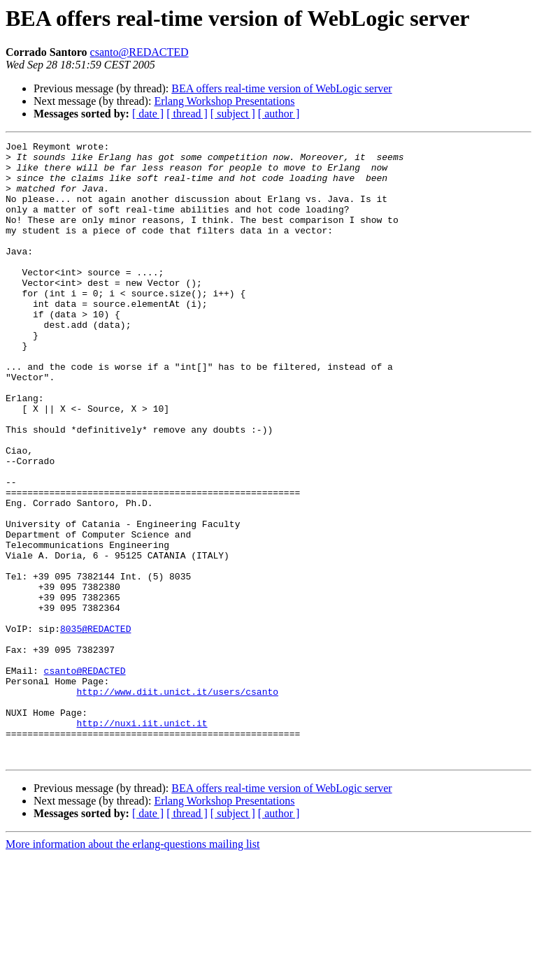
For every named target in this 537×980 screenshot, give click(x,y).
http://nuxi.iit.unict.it (142, 840)
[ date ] (148, 114)
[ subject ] (233, 114)
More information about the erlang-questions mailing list (133, 968)
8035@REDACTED (95, 727)
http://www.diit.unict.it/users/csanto (177, 802)
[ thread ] (187, 114)
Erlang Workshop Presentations (224, 101)
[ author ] (279, 114)
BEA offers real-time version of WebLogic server (281, 88)
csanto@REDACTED (139, 52)
